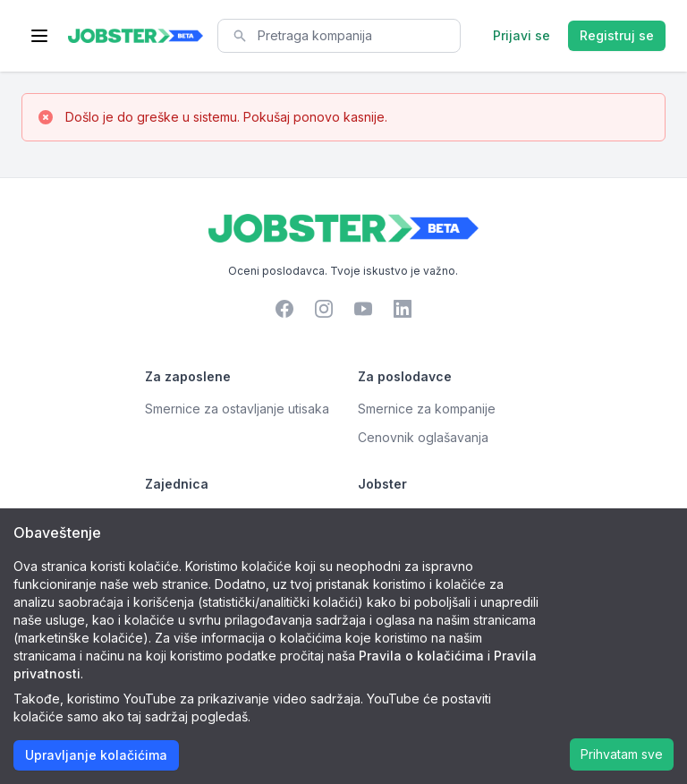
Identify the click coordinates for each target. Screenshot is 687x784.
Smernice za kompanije (427, 409)
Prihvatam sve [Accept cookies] (622, 754)
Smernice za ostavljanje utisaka (237, 409)
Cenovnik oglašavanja (423, 437)
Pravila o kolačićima (421, 656)
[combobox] (339, 36)
